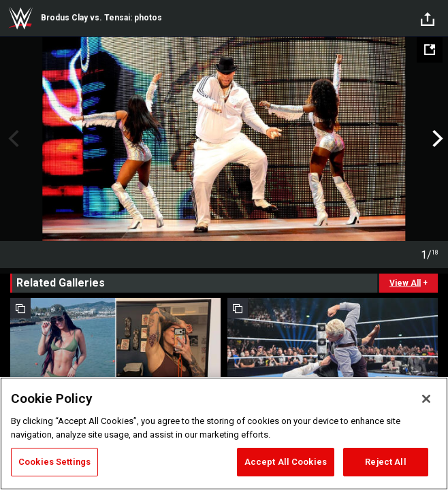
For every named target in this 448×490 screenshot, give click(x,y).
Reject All (385, 462)
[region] (224, 434)
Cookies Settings (54, 462)
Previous (12, 139)
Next (436, 139)
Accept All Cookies (286, 462)
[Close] (426, 399)
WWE (20, 18)
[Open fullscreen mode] (430, 50)
